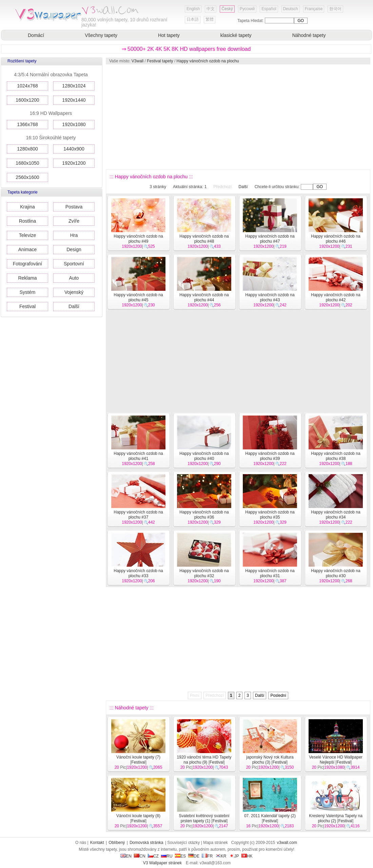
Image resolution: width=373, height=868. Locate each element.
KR (221, 856)
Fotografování (27, 264)
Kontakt (97, 843)
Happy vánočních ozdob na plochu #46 (336, 239)
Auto (74, 278)
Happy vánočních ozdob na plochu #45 (138, 297)
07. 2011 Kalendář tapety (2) (270, 816)
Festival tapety (160, 61)
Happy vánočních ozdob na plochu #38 (336, 456)
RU (167, 856)
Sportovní (74, 264)
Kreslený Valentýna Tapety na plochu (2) (336, 818)
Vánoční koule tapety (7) (138, 757)
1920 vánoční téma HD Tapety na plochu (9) (204, 760)
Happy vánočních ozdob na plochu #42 (336, 297)
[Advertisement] (231, 117)
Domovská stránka (146, 843)
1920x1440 (74, 100)
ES (180, 856)
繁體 (210, 19)
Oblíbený (117, 843)
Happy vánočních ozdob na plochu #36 (204, 515)
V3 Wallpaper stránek (162, 863)
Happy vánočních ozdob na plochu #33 (138, 573)
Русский (247, 9)
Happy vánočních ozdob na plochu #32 (204, 573)
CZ (153, 856)
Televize (28, 235)
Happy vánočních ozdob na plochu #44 (204, 297)
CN (140, 856)
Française (314, 9)
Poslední (278, 695)
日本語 (193, 19)
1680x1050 (27, 163)
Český (227, 9)
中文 (211, 9)
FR (207, 856)
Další (74, 306)
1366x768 (27, 124)
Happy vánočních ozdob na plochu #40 (204, 456)
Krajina (27, 207)
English (193, 9)
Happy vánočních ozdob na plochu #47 (270, 239)
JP (234, 856)
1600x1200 (27, 100)
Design (74, 249)
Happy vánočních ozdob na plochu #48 (204, 239)
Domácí (36, 35)
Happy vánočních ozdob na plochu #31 (270, 573)
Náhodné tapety (309, 35)
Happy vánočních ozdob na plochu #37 (138, 515)
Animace (27, 249)
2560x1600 (27, 177)
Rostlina (28, 221)
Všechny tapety (101, 35)
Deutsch (291, 9)
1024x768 (27, 86)
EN (126, 856)
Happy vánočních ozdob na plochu (208, 61)
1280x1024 (74, 86)
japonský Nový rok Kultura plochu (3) (270, 760)
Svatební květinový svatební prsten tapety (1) (204, 818)
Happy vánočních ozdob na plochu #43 (270, 297)
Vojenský (74, 292)
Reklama (27, 278)
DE (194, 856)
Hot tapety (169, 35)
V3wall (138, 61)
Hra (74, 235)
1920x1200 (74, 163)
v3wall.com (287, 843)
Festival (27, 306)
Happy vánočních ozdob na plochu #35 (270, 515)
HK (247, 856)
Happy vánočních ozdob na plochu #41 (138, 456)
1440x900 (74, 149)
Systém (28, 292)
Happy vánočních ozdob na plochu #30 (336, 573)
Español (269, 9)
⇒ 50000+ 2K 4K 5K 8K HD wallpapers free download (186, 49)
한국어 (335, 9)
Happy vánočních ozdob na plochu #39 (270, 456)
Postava (74, 207)
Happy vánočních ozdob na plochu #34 (336, 515)
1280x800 (27, 149)
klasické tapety (236, 35)
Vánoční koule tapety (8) (138, 816)
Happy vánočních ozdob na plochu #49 (138, 239)
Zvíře (74, 221)
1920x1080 (74, 124)
